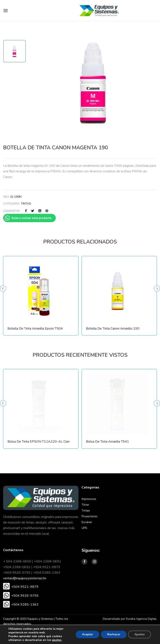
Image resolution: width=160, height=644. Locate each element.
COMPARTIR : (12, 211)
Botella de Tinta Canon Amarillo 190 (113, 329)
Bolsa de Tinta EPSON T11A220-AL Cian (38, 442)
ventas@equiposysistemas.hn (25, 578)
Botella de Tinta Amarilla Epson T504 (35, 329)
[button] (21, 587)
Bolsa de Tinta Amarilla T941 (107, 442)
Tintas (26, 204)
